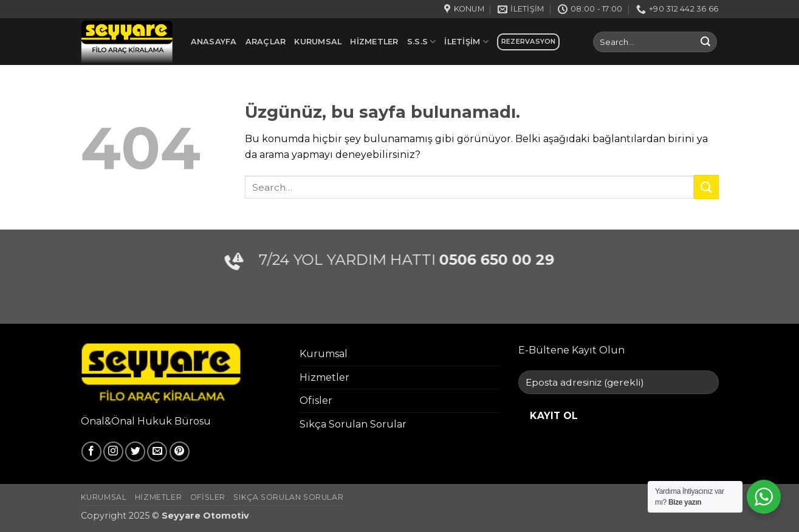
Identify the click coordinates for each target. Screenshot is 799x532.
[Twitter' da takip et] (135, 452)
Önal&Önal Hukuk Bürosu (146, 421)
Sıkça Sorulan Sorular (353, 424)
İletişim (466, 42)
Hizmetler (374, 42)
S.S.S (422, 42)
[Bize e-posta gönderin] (157, 452)
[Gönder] (705, 42)
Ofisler (316, 401)
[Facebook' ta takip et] (91, 452)
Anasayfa (214, 42)
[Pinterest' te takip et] (180, 452)
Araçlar (266, 42)
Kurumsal (318, 42)
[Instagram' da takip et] (113, 452)
